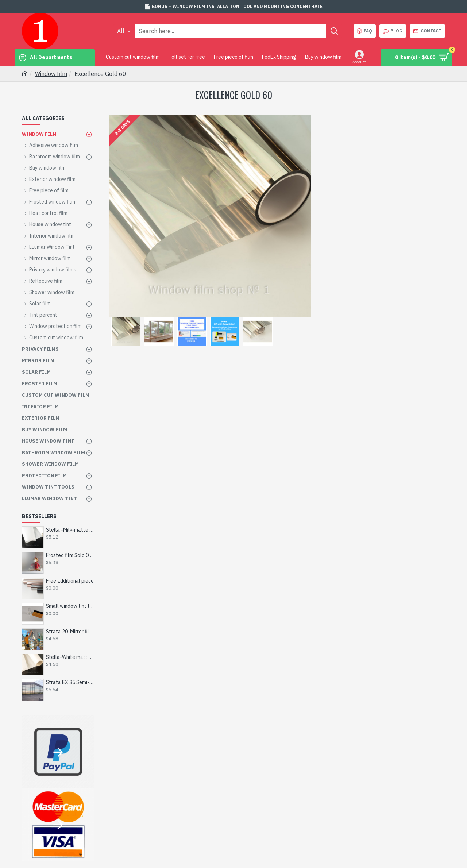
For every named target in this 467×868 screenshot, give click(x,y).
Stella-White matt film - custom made (70, 657)
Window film (51, 74)
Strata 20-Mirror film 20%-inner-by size (70, 632)
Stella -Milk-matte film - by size (70, 530)
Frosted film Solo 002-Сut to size (70, 555)
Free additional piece (70, 581)
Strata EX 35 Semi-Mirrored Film (70, 682)
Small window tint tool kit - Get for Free (70, 606)
